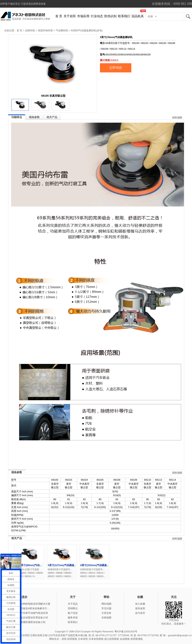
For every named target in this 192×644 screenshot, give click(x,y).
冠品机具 (138, 16)
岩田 (188, 16)
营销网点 (73, 608)
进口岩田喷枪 (112, 639)
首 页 (59, 16)
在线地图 (106, 618)
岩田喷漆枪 (137, 639)
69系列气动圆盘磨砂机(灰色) (87, 30)
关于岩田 (70, 16)
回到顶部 (177, 118)
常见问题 (106, 608)
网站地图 (106, 604)
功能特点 (17, 117)
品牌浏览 (30, 30)
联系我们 (124, 16)
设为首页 (140, 613)
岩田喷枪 (72, 639)
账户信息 (73, 613)
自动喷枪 (125, 639)
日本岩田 (83, 639)
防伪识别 (110, 16)
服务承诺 (73, 618)
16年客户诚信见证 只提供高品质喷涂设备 (23, 4)
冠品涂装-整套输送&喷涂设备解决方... (28, 608)
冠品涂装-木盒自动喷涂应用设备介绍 (28, 618)
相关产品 (52, 117)
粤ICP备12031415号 (126, 631)
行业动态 (97, 16)
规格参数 (34, 117)
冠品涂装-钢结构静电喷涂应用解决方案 (29, 604)
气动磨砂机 (62, 30)
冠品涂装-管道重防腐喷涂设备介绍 (26, 622)
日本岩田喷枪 (96, 639)
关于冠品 (73, 604)
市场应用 (83, 16)
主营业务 (106, 613)
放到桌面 (140, 608)
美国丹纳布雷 (45, 30)
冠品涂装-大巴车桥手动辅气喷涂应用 (28, 613)
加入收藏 (140, 604)
